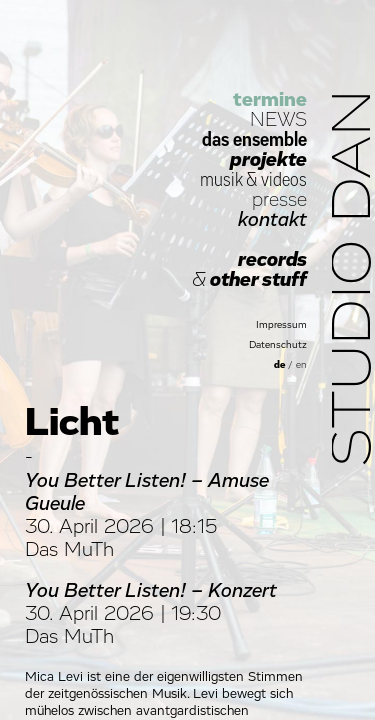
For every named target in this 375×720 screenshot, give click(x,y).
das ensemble (254, 140)
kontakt (272, 220)
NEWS (278, 120)
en (301, 365)
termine (270, 100)
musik (221, 180)
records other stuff (249, 270)
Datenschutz (278, 345)
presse (279, 200)
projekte (268, 160)
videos (284, 180)
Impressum (281, 325)
